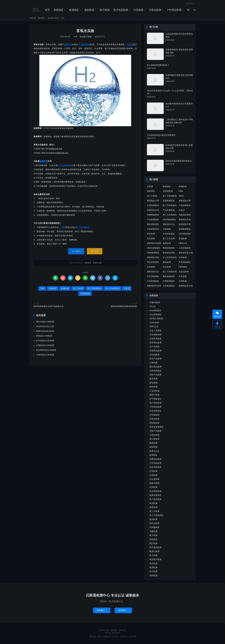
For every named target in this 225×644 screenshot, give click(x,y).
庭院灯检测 (154, 395)
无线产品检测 (155, 431)
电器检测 (167, 244)
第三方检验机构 (170, 272)
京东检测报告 (169, 286)
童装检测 (153, 508)
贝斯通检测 (85, 45)
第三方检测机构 (82, 228)
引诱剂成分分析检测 (45, 355)
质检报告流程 (153, 258)
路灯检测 (153, 544)
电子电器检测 (121, 10)
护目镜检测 (154, 415)
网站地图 (122, 631)
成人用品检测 (155, 403)
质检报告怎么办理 (170, 225)
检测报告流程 (169, 253)
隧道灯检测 (154, 552)
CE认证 (153, 307)
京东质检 (151, 239)
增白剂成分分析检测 (45, 322)
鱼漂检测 (153, 568)
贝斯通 (130, 45)
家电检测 (183, 239)
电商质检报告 (153, 225)
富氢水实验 (85, 31)
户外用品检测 (174, 10)
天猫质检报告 (153, 229)
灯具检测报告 (153, 281)
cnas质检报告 (156, 315)
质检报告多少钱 (186, 253)
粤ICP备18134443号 (113, 633)
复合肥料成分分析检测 (46, 350)
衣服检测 (153, 532)
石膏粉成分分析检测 (45, 346)
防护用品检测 (155, 548)
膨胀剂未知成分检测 (45, 332)
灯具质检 (183, 277)
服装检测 (89, 10)
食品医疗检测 (53, 19)
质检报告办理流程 (154, 211)
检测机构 (68, 45)
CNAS (181, 196)
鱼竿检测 (153, 572)
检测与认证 (154, 451)
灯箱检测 (153, 476)
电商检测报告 (185, 229)
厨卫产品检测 (155, 359)
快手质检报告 (155, 399)
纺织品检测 (154, 524)
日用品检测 (155, 10)
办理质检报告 (153, 206)
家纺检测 (153, 387)
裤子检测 (153, 536)
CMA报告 (183, 267)
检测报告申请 (185, 225)
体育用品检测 (155, 343)
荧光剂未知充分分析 (45, 327)
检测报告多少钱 (186, 286)
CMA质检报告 (185, 234)
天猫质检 (167, 229)
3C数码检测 (155, 303)
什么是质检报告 (170, 258)
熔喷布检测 (154, 484)
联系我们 (102, 611)
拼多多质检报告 (156, 427)
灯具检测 (138, 10)
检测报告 (74, 10)
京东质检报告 (169, 234)
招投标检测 (154, 423)
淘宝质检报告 (153, 263)
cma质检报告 (155, 311)
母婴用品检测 (155, 459)
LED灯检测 (154, 323)
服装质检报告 (169, 277)
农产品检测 (154, 347)
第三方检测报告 (64, 166)
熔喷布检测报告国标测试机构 (124, 307)
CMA (63, 228)
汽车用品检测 (155, 463)
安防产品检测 (155, 375)
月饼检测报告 (169, 281)
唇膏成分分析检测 (44, 336)
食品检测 (153, 564)
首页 (47, 10)
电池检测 (153, 504)
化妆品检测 (184, 272)
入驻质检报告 (185, 248)
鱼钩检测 (153, 576)
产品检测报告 (153, 220)
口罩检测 (153, 363)
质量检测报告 (169, 201)
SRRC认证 (154, 327)
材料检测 (153, 447)
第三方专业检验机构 (170, 239)
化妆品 (182, 211)
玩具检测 (151, 267)
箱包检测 (153, 520)
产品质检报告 (185, 206)
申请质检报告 (185, 263)
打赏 (94, 252)
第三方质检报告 (170, 215)
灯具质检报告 (153, 277)
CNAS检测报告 (169, 220)
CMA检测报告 (153, 253)
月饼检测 (183, 281)
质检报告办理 (185, 201)
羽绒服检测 (154, 528)
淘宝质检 (167, 267)
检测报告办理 (153, 201)
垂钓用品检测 (155, 367)
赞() (76, 252)
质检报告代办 (153, 272)
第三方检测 (78, 289)
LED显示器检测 (156, 319)
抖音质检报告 (155, 411)
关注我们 (190, 4)
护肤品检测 (154, 419)
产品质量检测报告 (170, 211)
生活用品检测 (155, 492)
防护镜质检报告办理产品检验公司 (49, 307)
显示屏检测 (154, 439)
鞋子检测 (105, 10)
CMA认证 (183, 244)
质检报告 (59, 10)
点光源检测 (154, 480)
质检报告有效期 (154, 244)
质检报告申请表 (154, 286)
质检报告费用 (185, 215)
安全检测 (151, 234)
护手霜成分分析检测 (45, 341)
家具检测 (153, 379)
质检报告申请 (185, 220)
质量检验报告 (153, 215)
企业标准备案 (155, 339)
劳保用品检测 (155, 351)
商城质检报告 (169, 248)
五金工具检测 (155, 331)
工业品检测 (154, 391)
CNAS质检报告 (154, 248)
